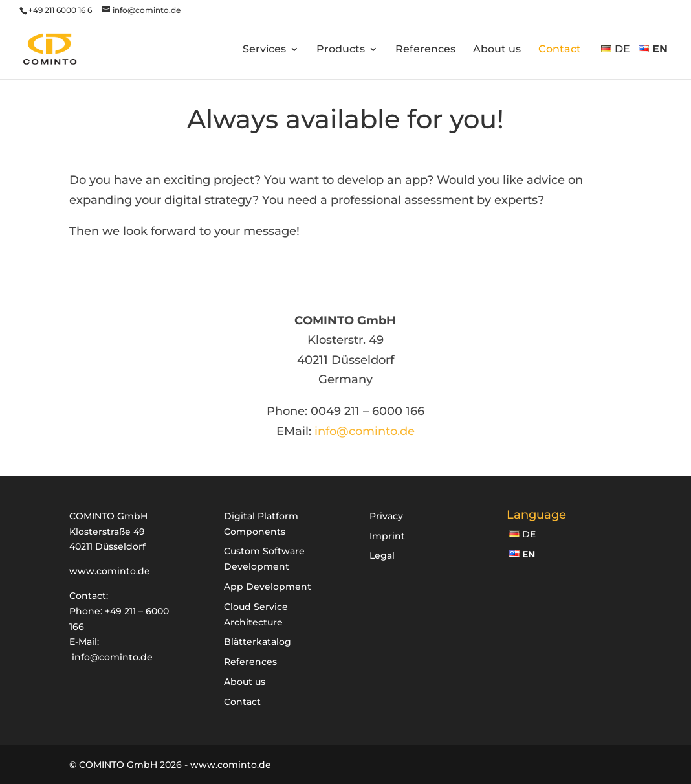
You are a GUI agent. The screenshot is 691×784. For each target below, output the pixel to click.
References (425, 50)
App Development (268, 587)
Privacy (386, 516)
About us (497, 50)
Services (264, 50)
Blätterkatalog (258, 642)
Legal (382, 555)
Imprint (387, 536)
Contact (560, 50)
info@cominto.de (365, 431)
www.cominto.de (110, 571)
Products (341, 50)
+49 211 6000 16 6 (60, 10)
